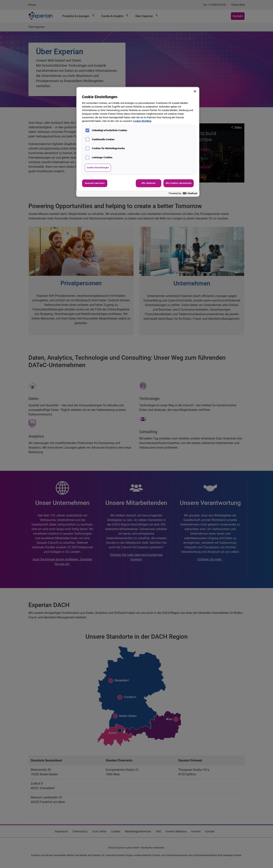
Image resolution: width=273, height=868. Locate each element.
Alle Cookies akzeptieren (179, 183)
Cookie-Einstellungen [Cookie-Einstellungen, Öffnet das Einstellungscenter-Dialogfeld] (98, 168)
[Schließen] (195, 91)
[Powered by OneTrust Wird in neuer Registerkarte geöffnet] (183, 194)
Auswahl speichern (95, 183)
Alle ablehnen (148, 183)
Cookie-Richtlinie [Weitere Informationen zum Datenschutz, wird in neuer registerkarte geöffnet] (142, 121)
